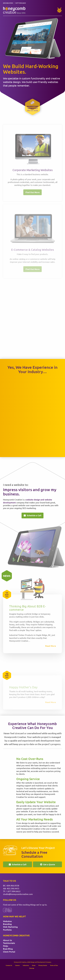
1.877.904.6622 (13, 891)
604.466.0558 (13, 885)
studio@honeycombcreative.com (18, 894)
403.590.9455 (13, 888)
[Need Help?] (59, 10)
